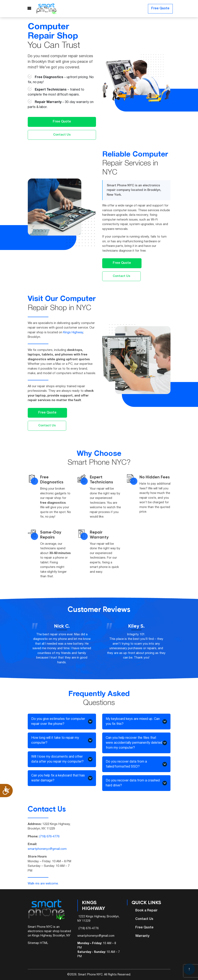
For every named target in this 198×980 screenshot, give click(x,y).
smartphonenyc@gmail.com (47, 849)
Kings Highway (73, 332)
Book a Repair (146, 911)
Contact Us (62, 135)
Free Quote (160, 9)
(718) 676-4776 (49, 837)
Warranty (142, 936)
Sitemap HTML (38, 943)
